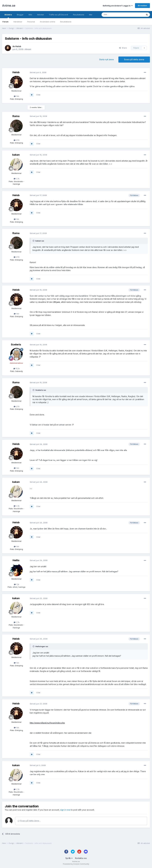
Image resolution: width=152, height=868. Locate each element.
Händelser (18, 22)
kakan (16, 155)
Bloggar (20, 15)
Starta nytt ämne (106, 59)
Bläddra (8, 16)
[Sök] (115, 15)
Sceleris (16, 344)
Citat (38, 95)
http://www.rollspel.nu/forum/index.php (47, 723)
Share (123, 48)
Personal (31, 22)
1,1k (17, 584)
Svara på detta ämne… (29, 821)
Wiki (30, 15)
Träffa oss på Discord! (58, 15)
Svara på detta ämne (134, 59)
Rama (16, 116)
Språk (69, 858)
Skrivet (38, 72)
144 (16, 96)
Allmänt (28, 49)
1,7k (17, 179)
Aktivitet (40, 15)
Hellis (16, 560)
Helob (18, 46)
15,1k (17, 369)
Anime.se (9, 6)
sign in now (65, 810)
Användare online (48, 22)
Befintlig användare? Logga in (118, 6)
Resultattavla (66, 22)
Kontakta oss (81, 858)
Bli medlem (142, 6)
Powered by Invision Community (76, 864)
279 (17, 140)
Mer (91, 15)
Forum (5, 22)
